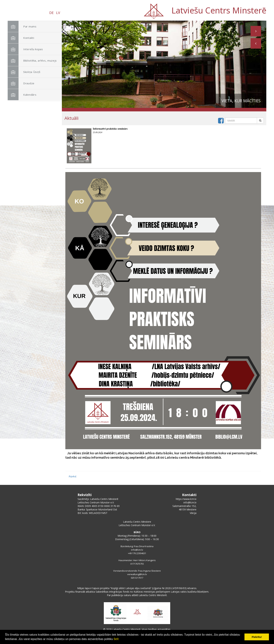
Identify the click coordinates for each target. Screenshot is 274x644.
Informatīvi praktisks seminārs (110, 129)
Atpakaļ (72, 476)
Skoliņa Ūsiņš (24, 72)
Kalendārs (22, 95)
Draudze (21, 83)
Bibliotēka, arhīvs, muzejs (32, 61)
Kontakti (21, 38)
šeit (116, 639)
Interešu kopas (25, 49)
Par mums (22, 26)
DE (51, 13)
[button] (256, 43)
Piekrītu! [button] (257, 637)
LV (58, 13)
